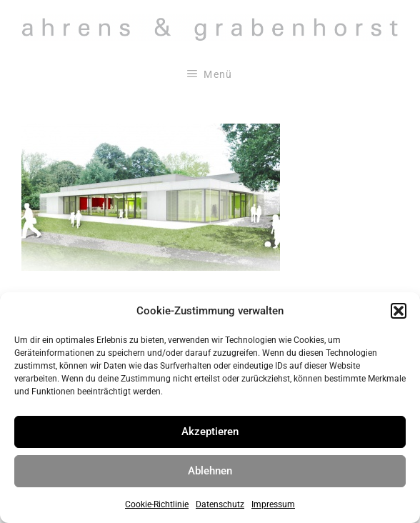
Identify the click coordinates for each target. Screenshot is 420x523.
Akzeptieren (210, 432)
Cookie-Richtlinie (157, 504)
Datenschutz (220, 504)
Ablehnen (210, 471)
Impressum (273, 504)
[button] (399, 311)
